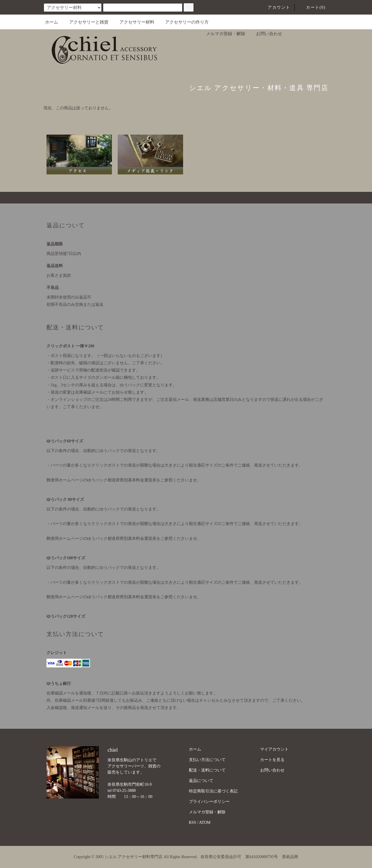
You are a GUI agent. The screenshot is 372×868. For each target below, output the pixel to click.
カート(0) (312, 7)
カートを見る (272, 760)
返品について (201, 781)
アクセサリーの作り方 (183, 22)
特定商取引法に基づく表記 (213, 791)
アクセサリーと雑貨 (85, 22)
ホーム (52, 22)
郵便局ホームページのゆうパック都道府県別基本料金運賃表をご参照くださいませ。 (124, 480)
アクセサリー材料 (133, 22)
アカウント (275, 7)
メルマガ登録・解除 (222, 34)
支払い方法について (207, 760)
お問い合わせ (266, 34)
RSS (193, 823)
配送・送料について (207, 770)
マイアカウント (274, 749)
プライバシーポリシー (209, 802)
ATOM (205, 823)
